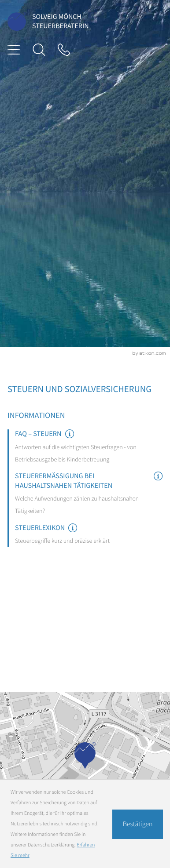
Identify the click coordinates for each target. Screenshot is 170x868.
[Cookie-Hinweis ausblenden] (138, 824)
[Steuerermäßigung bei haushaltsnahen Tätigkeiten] (89, 494)
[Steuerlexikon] (89, 535)
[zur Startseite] (17, 22)
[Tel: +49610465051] (64, 50)
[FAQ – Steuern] (89, 447)
